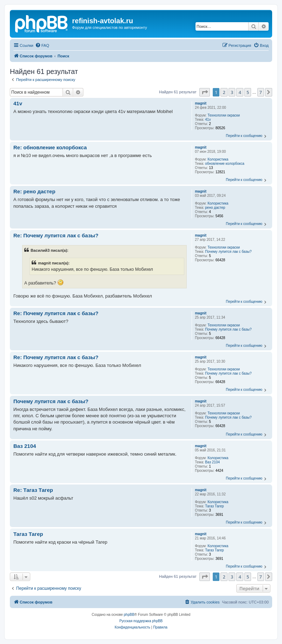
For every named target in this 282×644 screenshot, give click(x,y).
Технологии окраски (224, 115)
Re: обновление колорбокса (50, 147)
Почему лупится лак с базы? (228, 252)
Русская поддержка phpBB (141, 621)
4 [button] (240, 92)
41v (208, 120)
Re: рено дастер (34, 191)
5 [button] (248, 92)
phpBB (129, 615)
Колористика (218, 159)
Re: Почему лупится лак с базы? (56, 235)
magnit (201, 103)
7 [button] (261, 92)
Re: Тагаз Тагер (33, 490)
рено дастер (215, 208)
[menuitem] (42, 45)
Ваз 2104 (212, 462)
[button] (205, 92)
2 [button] (224, 92)
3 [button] (232, 92)
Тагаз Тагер (214, 506)
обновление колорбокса (225, 164)
